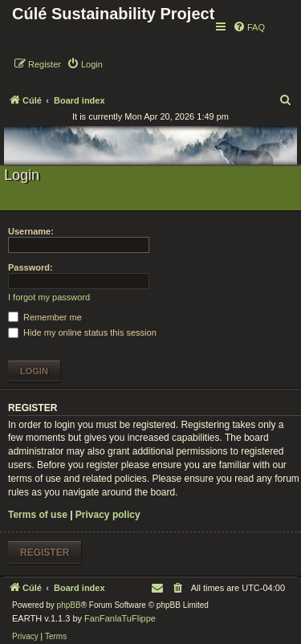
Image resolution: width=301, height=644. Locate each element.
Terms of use (38, 515)
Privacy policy (108, 515)
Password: (31, 267)
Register (45, 552)
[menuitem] (249, 27)
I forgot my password (49, 297)
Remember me (45, 317)
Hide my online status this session (82, 332)
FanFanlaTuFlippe (120, 618)
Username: (31, 231)
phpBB (69, 605)
